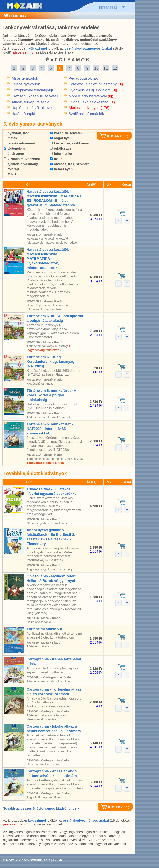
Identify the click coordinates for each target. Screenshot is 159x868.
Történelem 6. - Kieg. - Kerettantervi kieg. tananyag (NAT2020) (51, 362)
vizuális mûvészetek (22, 159)
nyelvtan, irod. (17, 133)
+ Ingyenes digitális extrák (45, 463)
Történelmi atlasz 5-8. (45, 629)
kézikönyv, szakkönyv (69, 143)
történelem (14, 149)
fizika (56, 159)
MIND (10, 174)
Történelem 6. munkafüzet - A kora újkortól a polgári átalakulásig (51, 395)
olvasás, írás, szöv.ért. (70, 164)
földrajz (12, 169)
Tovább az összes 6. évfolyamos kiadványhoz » (41, 808)
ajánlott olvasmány (21, 164)
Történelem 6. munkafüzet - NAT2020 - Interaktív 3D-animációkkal (50, 429)
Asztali (57, 860)
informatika (61, 154)
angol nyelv (61, 138)
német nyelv (62, 169)
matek (10, 138)
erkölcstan (60, 149)
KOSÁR (110, 136)
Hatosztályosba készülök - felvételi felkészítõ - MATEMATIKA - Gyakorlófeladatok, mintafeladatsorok (49, 259)
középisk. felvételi (66, 133)
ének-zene (14, 154)
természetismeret (19, 143)
